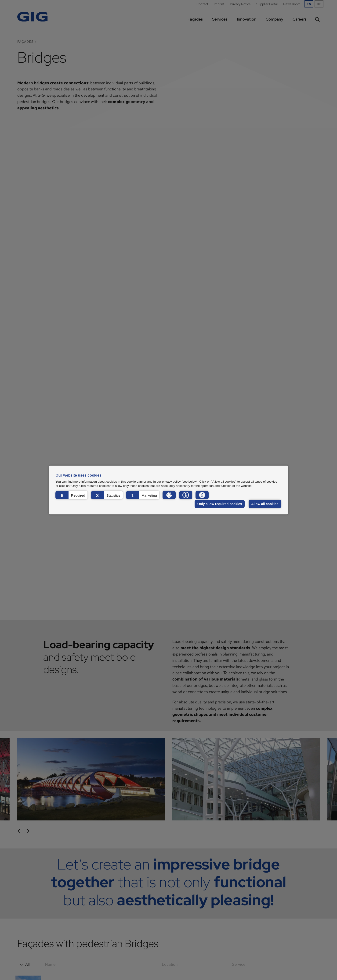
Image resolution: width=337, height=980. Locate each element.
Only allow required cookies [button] (220, 504)
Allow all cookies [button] (265, 504)
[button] (71, 495)
